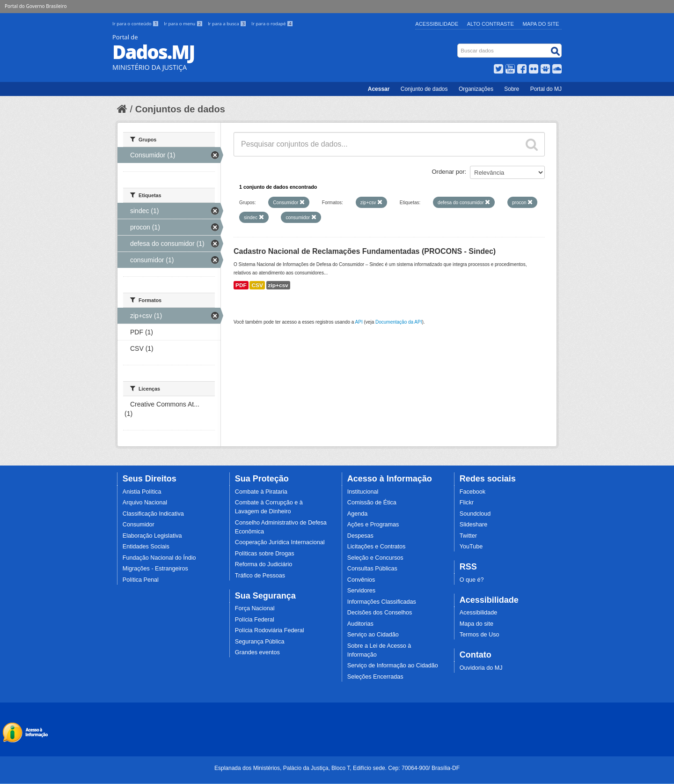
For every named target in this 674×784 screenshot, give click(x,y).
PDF (241, 285)
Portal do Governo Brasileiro (36, 6)
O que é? (472, 580)
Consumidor (139, 525)
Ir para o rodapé (272, 24)
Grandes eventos (257, 652)
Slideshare (474, 525)
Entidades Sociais (146, 547)
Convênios (361, 580)
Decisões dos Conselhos (380, 613)
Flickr (467, 503)
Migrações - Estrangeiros (155, 569)
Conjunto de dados (424, 89)
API (359, 322)
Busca (458, 46)
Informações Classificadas (382, 602)
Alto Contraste (491, 24)
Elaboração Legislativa (152, 536)
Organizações (476, 89)
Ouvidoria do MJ (481, 668)
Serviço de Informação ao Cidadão (393, 666)
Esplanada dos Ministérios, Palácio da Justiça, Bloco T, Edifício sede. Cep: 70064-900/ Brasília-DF (337, 768)
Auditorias (360, 624)
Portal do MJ (546, 89)
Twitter (468, 536)
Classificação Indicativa (153, 514)
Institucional (363, 492)
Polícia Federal (255, 620)
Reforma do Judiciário (264, 564)
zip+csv (278, 285)
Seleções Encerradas (375, 677)
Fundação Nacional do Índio (159, 558)
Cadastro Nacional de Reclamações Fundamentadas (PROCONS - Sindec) (365, 251)
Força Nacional (255, 608)
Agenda (357, 514)
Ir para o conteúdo (136, 24)
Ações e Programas (373, 525)
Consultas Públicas (372, 569)
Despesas (360, 536)
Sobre (512, 89)
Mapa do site (476, 624)
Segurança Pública (260, 642)
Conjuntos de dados (180, 109)
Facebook (473, 492)
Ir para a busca (228, 24)
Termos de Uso (480, 635)
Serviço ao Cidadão (373, 635)
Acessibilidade (437, 24)
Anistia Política (142, 492)
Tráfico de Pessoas (260, 576)
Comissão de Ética (372, 503)
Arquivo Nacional (145, 503)
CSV (257, 285)
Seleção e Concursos (375, 558)
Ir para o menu (184, 24)
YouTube (471, 547)
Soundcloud (475, 514)
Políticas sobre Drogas (265, 554)
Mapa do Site (541, 24)
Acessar (379, 89)
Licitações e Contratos (377, 547)
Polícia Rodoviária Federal (270, 630)
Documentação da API (399, 322)
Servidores (361, 591)
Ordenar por (448, 172)
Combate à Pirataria (261, 492)
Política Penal (141, 580)
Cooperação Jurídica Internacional (280, 542)
